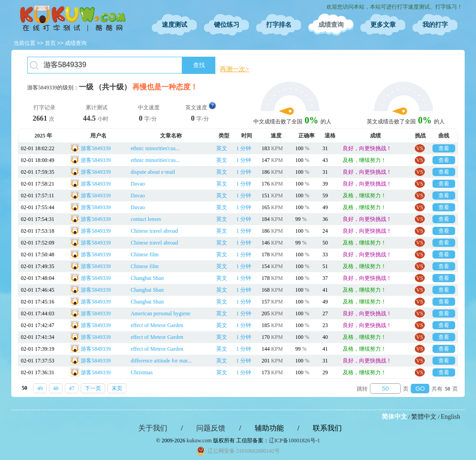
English (450, 417)
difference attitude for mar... (161, 361)
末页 (117, 388)
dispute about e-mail (153, 172)
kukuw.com (199, 440)
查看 (444, 148)
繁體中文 (424, 417)
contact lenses (146, 219)
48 (56, 388)
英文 (222, 148)
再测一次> (234, 69)
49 (40, 388)
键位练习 (227, 25)
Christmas (142, 372)
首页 (50, 43)
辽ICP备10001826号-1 (294, 440)
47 (72, 388)
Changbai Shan (147, 278)
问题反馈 (211, 428)
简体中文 (394, 417)
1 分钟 (244, 148)
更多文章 (383, 25)
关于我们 (153, 428)
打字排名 (279, 25)
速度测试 (175, 25)
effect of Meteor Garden (157, 325)
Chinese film (145, 254)
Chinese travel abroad (154, 231)
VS (420, 148)
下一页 (93, 388)
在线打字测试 (73, 18)
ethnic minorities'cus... (155, 148)
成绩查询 (331, 25)
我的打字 (435, 25)
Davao (138, 184)
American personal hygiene (160, 313)
